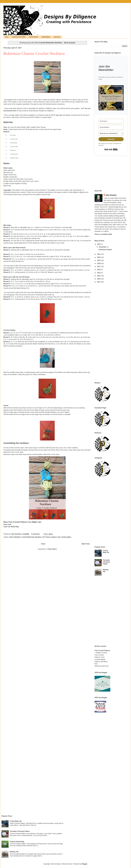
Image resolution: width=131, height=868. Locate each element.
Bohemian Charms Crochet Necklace (34, 53)
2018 (99, 263)
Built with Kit (111, 149)
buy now (59, 115)
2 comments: (36, 534)
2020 (99, 257)
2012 (99, 282)
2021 (99, 254)
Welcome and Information (19, 37)
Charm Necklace (15, 537)
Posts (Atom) (52, 549)
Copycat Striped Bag (17, 842)
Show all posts (69, 43)
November (103, 247)
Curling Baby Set (16, 821)
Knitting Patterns (46, 37)
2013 (99, 279)
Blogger (85, 864)
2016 (99, 270)
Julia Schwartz (111, 195)
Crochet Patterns (34, 37)
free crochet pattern (64, 537)
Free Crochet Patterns (102, 651)
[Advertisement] (107, 172)
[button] (111, 98)
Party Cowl (7, 524)
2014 (99, 276)
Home (7, 37)
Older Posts (85, 544)
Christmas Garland (105, 250)
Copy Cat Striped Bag (11, 527)
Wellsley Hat (14, 852)
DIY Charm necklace (50, 537)
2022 (99, 244)
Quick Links (57, 37)
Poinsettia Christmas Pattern (106, 562)
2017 (99, 267)
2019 (99, 260)
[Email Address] (111, 127)
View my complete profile (103, 234)
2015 (99, 273)
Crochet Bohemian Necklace (31, 537)
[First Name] (111, 121)
